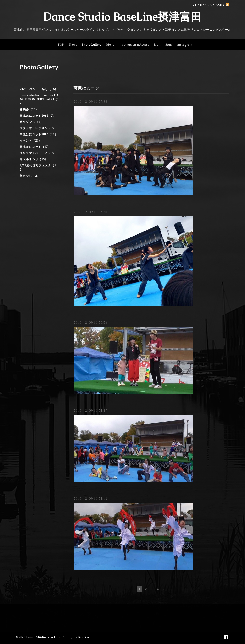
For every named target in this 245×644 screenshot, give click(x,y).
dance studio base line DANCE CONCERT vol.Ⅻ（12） (39, 99)
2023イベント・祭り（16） (39, 89)
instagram (185, 45)
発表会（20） (29, 110)
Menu (110, 45)
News (73, 45)
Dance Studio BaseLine (43, 637)
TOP (61, 45)
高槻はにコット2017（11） (39, 134)
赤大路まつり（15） (34, 159)
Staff (169, 45)
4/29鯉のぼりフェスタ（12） (38, 168)
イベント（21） (31, 141)
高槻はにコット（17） (35, 147)
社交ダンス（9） (31, 122)
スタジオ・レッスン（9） (38, 128)
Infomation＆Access (134, 45)
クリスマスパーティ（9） (38, 153)
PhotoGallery (92, 45)
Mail (157, 45)
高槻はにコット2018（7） (38, 116)
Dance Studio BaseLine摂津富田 (122, 17)
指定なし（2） (30, 176)
